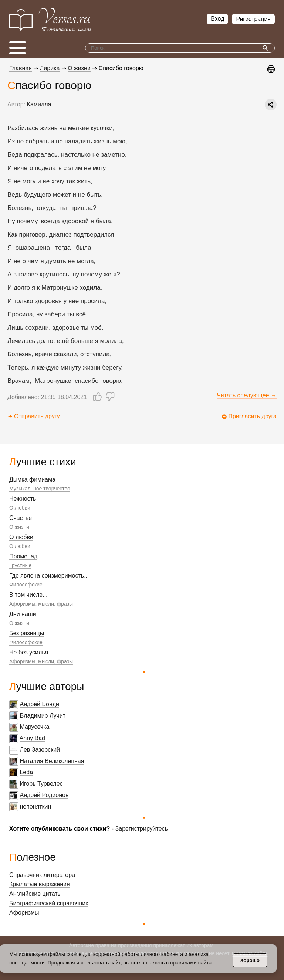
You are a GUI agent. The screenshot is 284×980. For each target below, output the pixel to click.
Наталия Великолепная (52, 761)
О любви (20, 508)
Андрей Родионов (44, 795)
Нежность (23, 499)
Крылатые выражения (40, 884)
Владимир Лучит (43, 716)
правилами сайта (191, 963)
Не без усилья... (31, 652)
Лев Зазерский (40, 750)
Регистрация (253, 19)
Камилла (39, 104)
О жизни (19, 527)
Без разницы (27, 633)
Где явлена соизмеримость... (49, 576)
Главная (21, 68)
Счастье (21, 518)
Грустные (20, 565)
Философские (26, 585)
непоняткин (35, 807)
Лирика (50, 68)
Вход (217, 19)
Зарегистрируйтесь (142, 829)
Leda (26, 772)
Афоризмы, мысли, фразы (41, 604)
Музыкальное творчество (40, 489)
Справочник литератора (42, 875)
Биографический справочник (49, 903)
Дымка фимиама (32, 479)
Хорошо (250, 960)
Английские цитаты (35, 894)
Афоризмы (24, 913)
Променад (23, 556)
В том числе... (28, 595)
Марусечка (34, 727)
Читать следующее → (247, 395)
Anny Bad (32, 738)
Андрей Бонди (39, 704)
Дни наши (23, 614)
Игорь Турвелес (41, 784)
